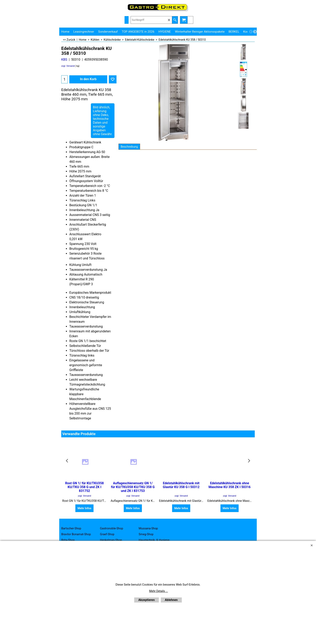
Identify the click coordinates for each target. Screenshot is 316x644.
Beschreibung (129, 147)
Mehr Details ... (159, 591)
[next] (255, 32)
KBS (64, 60)
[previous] (251, 32)
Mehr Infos (84, 508)
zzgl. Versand (68, 66)
